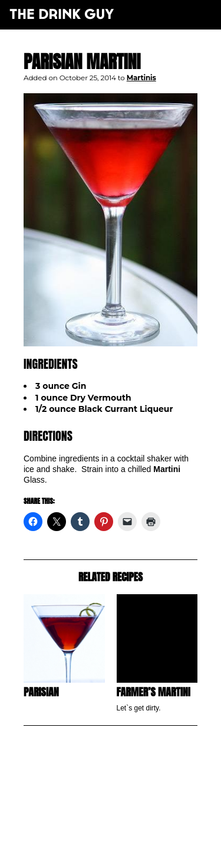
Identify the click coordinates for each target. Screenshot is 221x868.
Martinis (141, 78)
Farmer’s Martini (154, 692)
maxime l (126, 852)
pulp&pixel (125, 845)
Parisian (41, 692)
